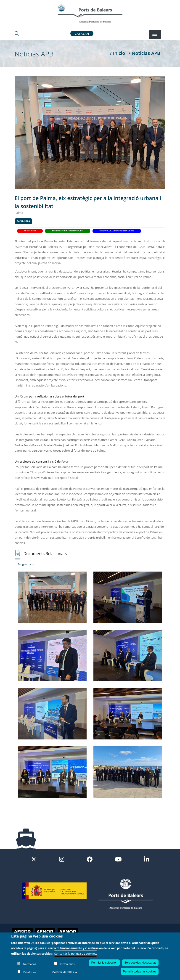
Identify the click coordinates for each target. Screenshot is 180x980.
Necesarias (29, 964)
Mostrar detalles (64, 972)
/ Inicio (118, 53)
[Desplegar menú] (155, 34)
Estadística (29, 972)
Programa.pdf (27, 564)
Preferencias (67, 964)
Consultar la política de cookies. (76, 954)
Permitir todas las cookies (140, 971)
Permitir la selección (104, 963)
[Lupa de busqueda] (17, 33)
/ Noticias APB (144, 53)
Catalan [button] (82, 33)
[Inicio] (90, 13)
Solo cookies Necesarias (140, 963)
